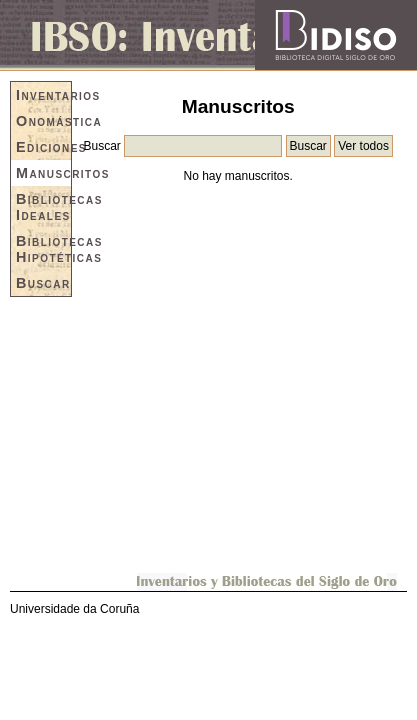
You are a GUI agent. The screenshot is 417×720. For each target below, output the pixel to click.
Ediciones (43, 147)
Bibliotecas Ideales (43, 207)
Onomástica (43, 121)
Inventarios (43, 95)
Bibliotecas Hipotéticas (43, 249)
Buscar (43, 283)
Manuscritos (43, 173)
